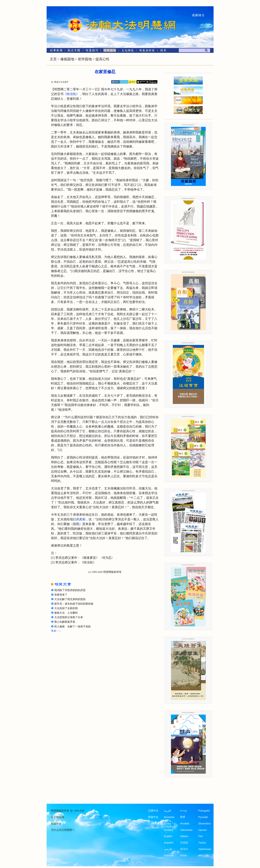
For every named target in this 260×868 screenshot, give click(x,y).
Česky (167, 824)
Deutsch (169, 830)
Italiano (184, 836)
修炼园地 (67, 59)
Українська (205, 849)
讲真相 (81, 519)
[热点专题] (74, 51)
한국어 (184, 849)
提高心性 (102, 59)
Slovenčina (204, 824)
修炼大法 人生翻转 (66, 613)
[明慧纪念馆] (147, 51)
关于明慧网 (57, 817)
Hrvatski (185, 824)
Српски (202, 830)
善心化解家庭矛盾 (65, 622)
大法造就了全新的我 (66, 608)
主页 (53, 59)
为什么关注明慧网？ (63, 830)
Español (169, 843)
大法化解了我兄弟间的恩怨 (70, 599)
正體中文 (153, 811)
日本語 (184, 843)
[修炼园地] (110, 51)
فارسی (168, 849)
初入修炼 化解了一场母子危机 (73, 627)
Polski (184, 855)
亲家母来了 (61, 595)
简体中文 (153, 817)
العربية (168, 811)
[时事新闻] (55, 51)
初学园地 (85, 59)
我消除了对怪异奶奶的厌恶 (70, 590)
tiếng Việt (203, 855)
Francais (169, 855)
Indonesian (186, 830)
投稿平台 (56, 824)
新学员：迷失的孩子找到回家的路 (74, 604)
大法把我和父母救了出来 (69, 617)
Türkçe (202, 843)
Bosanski (169, 817)
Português (204, 811)
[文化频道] (128, 51)
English (168, 836)
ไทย (201, 836)
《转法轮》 (71, 94)
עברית (184, 811)
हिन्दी (183, 817)
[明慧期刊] (92, 51)
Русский (203, 817)
